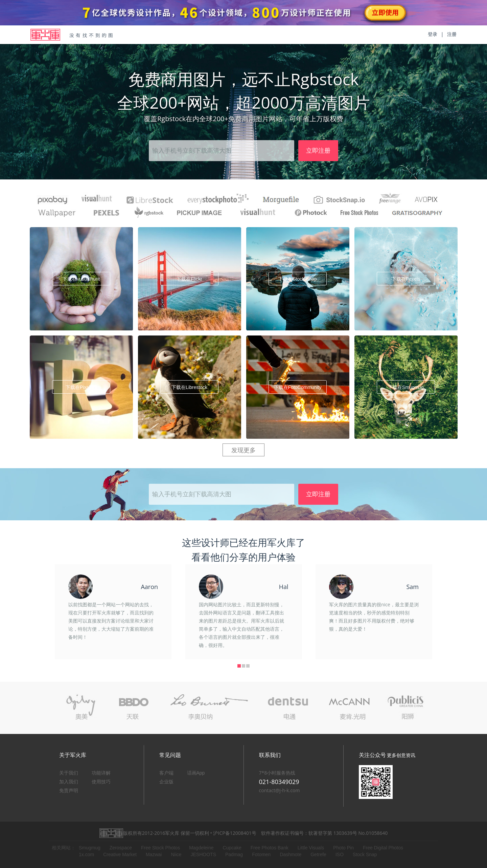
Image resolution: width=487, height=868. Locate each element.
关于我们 (69, 773)
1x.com (86, 854)
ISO (340, 854)
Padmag (234, 854)
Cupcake (232, 848)
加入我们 (69, 782)
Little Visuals (311, 848)
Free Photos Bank (270, 848)
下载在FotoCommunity (298, 387)
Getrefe (318, 854)
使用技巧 (101, 782)
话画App (196, 773)
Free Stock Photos (160, 848)
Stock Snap (365, 854)
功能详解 (101, 773)
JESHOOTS (203, 854)
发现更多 (243, 450)
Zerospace (121, 848)
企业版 (166, 782)
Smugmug (90, 848)
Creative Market (120, 854)
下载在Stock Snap (298, 279)
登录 (433, 34)
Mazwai (154, 854)
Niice (176, 854)
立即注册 (318, 151)
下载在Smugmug (406, 387)
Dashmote (291, 854)
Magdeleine (201, 848)
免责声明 (69, 790)
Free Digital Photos (383, 848)
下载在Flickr (189, 279)
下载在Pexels (406, 279)
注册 (452, 34)
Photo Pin (343, 848)
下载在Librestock (189, 387)
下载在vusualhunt (81, 279)
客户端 (166, 773)
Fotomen (261, 854)
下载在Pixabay (81, 387)
